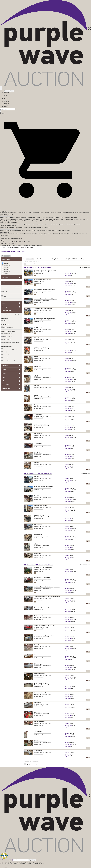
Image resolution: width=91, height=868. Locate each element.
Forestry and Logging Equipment (8, 222)
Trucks (40, 245)
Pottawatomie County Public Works (43, 272)
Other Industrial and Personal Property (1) (11, 342)
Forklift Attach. (21, 227)
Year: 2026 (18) (6, 265)
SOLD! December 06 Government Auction (38, 565)
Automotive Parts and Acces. (23, 231)
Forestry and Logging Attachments (25, 224)
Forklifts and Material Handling (8, 226)
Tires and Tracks (17, 239)
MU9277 (26, 544)
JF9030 (26, 486)
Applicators (16, 213)
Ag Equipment (4, 211)
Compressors (3, 234)
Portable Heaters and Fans (55, 234)
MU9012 (26, 443)
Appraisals (6, 103)
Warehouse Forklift (45, 227)
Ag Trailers (3, 242)
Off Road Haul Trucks (49, 219)
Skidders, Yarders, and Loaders (73, 224)
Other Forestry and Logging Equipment (56, 224)
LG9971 (26, 635)
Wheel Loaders (53, 221)
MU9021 (26, 405)
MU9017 (26, 386)
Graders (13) (5, 358)
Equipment (6, 102)
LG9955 (26, 616)
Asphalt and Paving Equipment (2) (10, 349)
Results (5, 100)
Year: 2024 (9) (6, 269)
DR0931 (26, 270)
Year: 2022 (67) (6, 273)
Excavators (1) (5, 355)
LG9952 (26, 731)
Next (36, 264)
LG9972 (26, 741)
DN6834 (26, 328)
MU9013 (26, 463)
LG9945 (26, 693)
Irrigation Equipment (51, 213)
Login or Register (9, 91)
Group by (54, 259)
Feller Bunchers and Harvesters (8, 224)
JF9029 (26, 506)
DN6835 (26, 338)
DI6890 (26, 626)
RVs (60, 231)
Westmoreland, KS (39, 274)
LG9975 (26, 654)
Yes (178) (4, 291)
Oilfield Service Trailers (22, 242)
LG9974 (26, 645)
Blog (35, 862)
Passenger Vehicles (45, 231)
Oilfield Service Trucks (21, 245)
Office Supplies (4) (6, 339)
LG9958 (26, 712)
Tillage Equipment (9, 214)
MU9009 (26, 318)
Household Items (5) (7, 334)
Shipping (6, 105)
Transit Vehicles (65, 231)
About (5, 107)
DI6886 (26, 568)
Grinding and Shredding (40, 224)
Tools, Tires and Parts (6, 237)
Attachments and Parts (27, 218)
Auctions (6, 95)
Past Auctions (6, 263)
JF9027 (26, 554)
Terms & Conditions (5, 862)
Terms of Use (14, 862)
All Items (2, 113)
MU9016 (26, 376)
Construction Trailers (11, 242)
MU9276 (26, 515)
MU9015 (26, 367)
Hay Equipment (42, 213)
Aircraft (2, 231)
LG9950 (26, 664)
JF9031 (26, 525)
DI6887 (26, 597)
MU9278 (26, 535)
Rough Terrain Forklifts (12, 221)
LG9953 (26, 722)
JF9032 (26, 496)
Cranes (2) (4, 352)
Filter (6, 256)
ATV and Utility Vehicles (10, 231)
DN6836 (26, 299)
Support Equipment (5, 232)
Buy (4, 97)
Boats (32, 231)
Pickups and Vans (55, 231)
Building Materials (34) (7, 327)
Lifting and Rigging (43, 234)
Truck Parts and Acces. (33, 245)
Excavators (28, 219)
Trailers (2, 240)
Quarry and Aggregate (76, 219)
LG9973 (26, 674)
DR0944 (26, 280)
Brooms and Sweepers (67, 218)
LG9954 (26, 606)
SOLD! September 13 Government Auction (39, 267)
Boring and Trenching (55, 218)
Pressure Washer (66, 234)
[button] (45, 205)
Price (69, 274)
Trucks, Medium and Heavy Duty (8, 243)
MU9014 (26, 434)
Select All (5, 287)
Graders (32, 219)
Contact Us (6, 93)
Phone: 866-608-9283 (19, 864)
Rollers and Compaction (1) (8, 361)
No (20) (4, 296)
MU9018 (26, 357)
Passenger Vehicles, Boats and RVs (9, 229)
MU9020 (26, 347)
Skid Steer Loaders (27, 221)
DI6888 (26, 587)
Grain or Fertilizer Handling (25, 213)
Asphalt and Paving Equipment (13, 218)
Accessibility (30, 862)
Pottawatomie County (39, 281)
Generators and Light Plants (31, 234)
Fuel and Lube (21, 234)
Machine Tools (4, 239)
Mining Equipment (39, 219)
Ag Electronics (4, 213)
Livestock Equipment (61, 213)
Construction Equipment (6, 216)
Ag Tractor (10, 213)
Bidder (68, 275)
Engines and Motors (12, 234)
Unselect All (18, 287)
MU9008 (26, 290)
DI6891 (26, 577)
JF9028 (26, 477)
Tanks (76, 234)
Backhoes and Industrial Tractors (42, 218)
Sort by (66, 259)
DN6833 (26, 309)
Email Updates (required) (6, 860)
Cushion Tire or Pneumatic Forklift (9, 227)
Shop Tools (10, 239)
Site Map (39, 862)
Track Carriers (45, 221)
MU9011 (26, 415)
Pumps (72, 234)
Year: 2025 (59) (6, 267)
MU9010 (26, 424)
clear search (29, 247)
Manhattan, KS (38, 283)
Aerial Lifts (3, 218)
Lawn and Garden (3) (7, 337)
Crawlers (11, 219)
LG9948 (26, 751)
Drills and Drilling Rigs (19, 219)
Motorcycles (37, 231)
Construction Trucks (10, 245)
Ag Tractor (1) (5, 321)
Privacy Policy (22, 862)
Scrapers (20, 221)
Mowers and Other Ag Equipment (75, 213)
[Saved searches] (1, 88)
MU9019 (26, 395)
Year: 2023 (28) (6, 271)
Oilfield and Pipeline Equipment (63, 219)
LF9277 (26, 453)
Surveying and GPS (37, 221)
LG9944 (26, 703)
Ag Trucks (3, 245)
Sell (4, 98)
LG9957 (26, 683)
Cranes (7, 219)
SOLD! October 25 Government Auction (38, 474)
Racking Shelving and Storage (33, 227)
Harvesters (35, 213)
